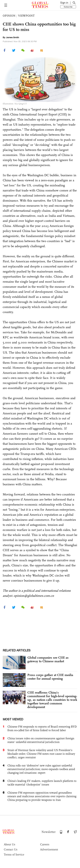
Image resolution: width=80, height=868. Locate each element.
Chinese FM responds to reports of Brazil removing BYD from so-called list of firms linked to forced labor (42, 728)
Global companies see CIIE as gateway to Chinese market (48, 659)
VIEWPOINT (26, 16)
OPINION (9, 16)
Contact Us (11, 849)
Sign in (64, 3)
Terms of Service (14, 855)
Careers (45, 844)
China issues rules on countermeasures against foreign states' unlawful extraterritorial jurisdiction (41, 740)
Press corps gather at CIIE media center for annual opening (50, 677)
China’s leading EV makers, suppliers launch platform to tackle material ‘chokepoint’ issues (42, 783)
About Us (10, 844)
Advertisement (49, 849)
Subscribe (68, 7)
